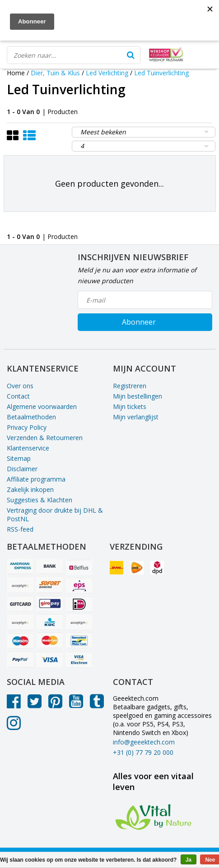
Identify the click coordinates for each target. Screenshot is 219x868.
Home (16, 73)
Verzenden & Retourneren (45, 438)
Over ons (20, 386)
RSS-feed (20, 529)
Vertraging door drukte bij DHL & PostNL (55, 514)
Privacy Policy (27, 427)
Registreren (130, 386)
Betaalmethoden (31, 417)
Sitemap (19, 458)
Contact (18, 396)
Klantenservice (28, 448)
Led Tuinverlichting (161, 73)
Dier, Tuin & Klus (55, 73)
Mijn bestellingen (137, 396)
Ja (189, 860)
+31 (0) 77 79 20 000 (143, 752)
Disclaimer (22, 469)
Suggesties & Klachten (40, 500)
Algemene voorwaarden (42, 406)
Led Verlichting (107, 73)
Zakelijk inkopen (30, 489)
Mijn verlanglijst (136, 417)
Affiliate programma (36, 479)
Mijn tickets (130, 406)
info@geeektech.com (144, 742)
